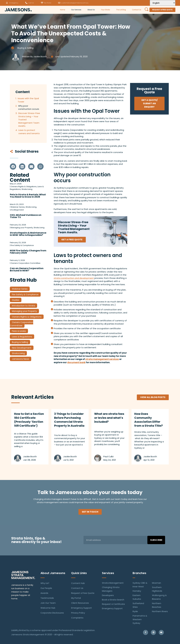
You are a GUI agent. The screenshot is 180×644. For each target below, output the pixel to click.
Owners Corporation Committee (22, 324)
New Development (22, 348)
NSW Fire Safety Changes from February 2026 (28, 252)
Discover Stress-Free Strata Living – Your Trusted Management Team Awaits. (29, 120)
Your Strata (105, 10)
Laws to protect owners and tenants (29, 132)
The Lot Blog (121, 10)
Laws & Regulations (22, 337)
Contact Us (137, 10)
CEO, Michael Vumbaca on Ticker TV (26, 216)
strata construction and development (74, 278)
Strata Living (18, 353)
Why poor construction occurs (29, 107)
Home (63, 10)
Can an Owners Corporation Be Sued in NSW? (27, 269)
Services (108, 573)
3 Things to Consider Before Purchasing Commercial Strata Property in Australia (69, 420)
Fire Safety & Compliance (25, 294)
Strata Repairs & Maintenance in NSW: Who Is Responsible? (28, 234)
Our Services (76, 10)
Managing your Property (24, 311)
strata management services (102, 359)
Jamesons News (21, 359)
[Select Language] (163, 3)
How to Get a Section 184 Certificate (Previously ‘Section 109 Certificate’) (29, 420)
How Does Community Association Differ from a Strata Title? (148, 420)
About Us (91, 10)
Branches (139, 573)
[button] (13, 167)
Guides (16, 300)
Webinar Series (20, 289)
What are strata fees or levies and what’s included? (109, 418)
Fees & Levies (19, 331)
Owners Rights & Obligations (27, 317)
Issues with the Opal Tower (28, 100)
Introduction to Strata (23, 306)
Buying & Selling (25, 48)
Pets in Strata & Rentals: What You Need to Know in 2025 (28, 196)
